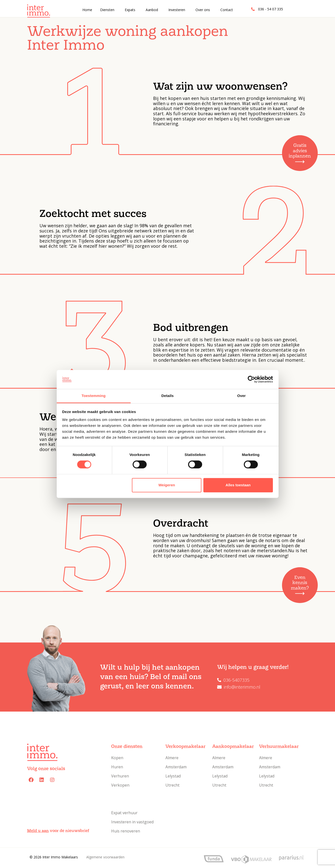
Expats (130, 10)
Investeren (177, 10)
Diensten (107, 10)
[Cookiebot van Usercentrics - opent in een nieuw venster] (251, 379)
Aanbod (152, 10)
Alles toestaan (238, 485)
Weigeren (167, 485)
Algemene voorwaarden (105, 857)
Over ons (203, 10)
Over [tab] (241, 396)
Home (87, 10)
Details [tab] (168, 396)
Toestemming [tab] (94, 396)
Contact (227, 10)
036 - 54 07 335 (271, 9)
